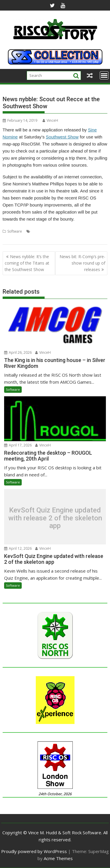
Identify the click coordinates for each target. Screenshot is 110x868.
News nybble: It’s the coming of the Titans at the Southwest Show (27, 263)
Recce (50, 231)
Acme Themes (58, 858)
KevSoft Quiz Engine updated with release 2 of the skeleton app (55, 518)
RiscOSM (64, 231)
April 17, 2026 (18, 445)
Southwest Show (16, 238)
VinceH (50, 120)
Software (15, 231)
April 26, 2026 (18, 352)
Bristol (37, 231)
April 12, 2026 (18, 548)
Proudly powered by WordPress (34, 851)
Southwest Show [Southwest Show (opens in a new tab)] (62, 137)
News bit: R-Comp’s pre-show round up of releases (82, 263)
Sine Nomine (84, 231)
